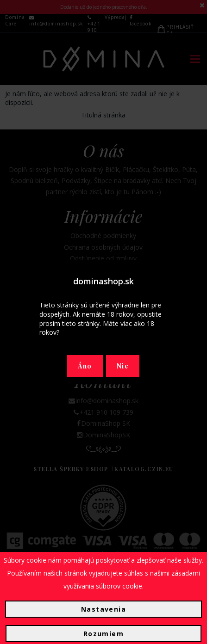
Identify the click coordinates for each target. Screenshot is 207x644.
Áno (85, 366)
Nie (123, 366)
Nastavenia (103, 609)
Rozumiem (103, 634)
